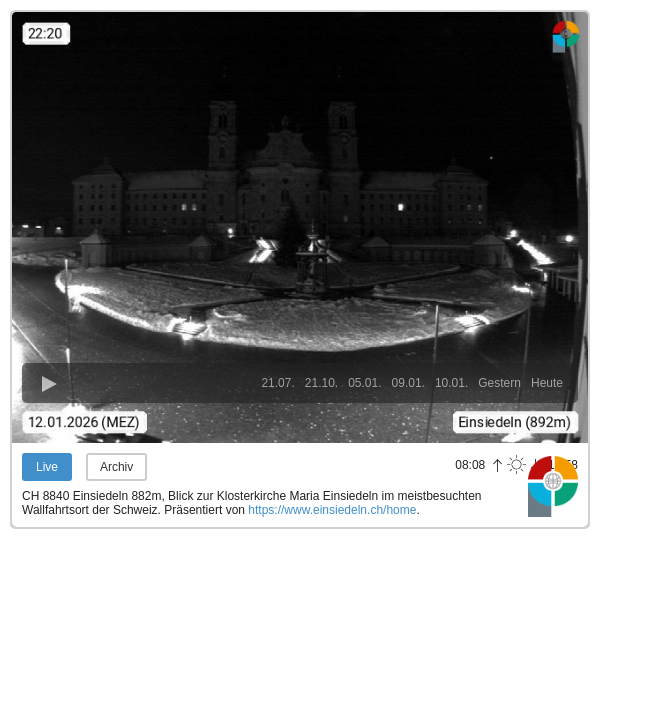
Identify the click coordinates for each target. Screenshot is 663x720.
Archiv (116, 467)
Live (47, 467)
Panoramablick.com (553, 486)
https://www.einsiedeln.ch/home (332, 510)
